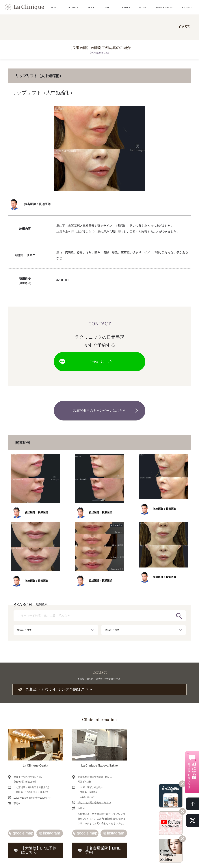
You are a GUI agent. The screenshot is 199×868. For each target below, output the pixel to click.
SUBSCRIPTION (164, 6)
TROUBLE (73, 6)
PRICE (91, 6)
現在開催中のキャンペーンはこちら (100, 408)
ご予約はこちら (100, 361)
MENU (55, 6)
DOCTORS (124, 6)
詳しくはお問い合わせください (94, 797)
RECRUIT (187, 6)
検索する (179, 612)
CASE (107, 6)
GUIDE (143, 6)
